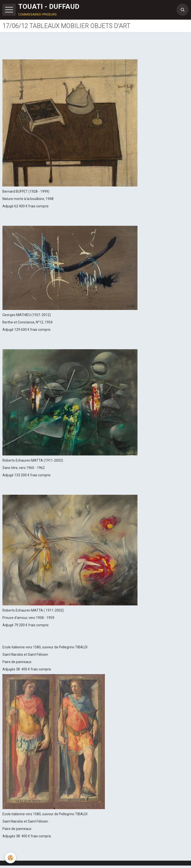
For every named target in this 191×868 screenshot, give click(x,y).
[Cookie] (10, 858)
